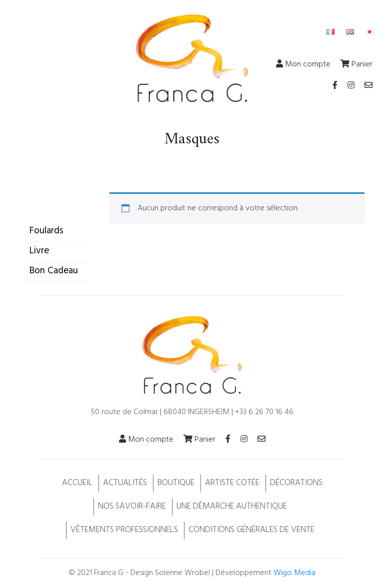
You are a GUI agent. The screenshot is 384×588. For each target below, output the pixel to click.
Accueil (77, 483)
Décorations (296, 483)
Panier (356, 64)
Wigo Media (294, 573)
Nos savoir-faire (132, 506)
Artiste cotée (232, 483)
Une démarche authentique (232, 506)
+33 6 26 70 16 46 (264, 412)
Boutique (176, 483)
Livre (39, 251)
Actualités (125, 483)
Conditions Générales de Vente (251, 530)
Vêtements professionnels (124, 530)
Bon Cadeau (54, 271)
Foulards (46, 231)
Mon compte (303, 64)
